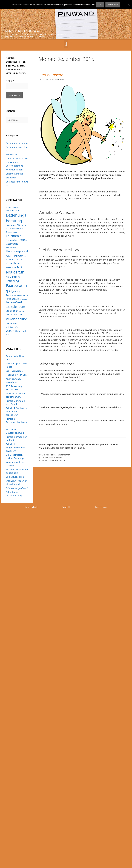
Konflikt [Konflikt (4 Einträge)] (13, 260)
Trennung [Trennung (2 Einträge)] (22, 311)
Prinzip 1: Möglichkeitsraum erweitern (15, 447)
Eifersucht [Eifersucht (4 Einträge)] (22, 225)
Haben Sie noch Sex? (17, 375)
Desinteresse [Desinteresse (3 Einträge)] (11, 225)
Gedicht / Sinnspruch (17, 158)
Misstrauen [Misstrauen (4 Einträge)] (11, 267)
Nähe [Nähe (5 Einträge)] (9, 277)
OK (100, 5)
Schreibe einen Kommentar (54, 461)
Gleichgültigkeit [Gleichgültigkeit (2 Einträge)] (11, 247)
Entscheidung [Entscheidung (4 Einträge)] (17, 229)
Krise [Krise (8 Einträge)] (9, 263)
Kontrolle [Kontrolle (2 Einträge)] (20, 260)
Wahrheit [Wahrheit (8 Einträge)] (12, 331)
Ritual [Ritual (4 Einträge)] (9, 299)
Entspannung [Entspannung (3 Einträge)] (11, 232)
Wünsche (58, 458)
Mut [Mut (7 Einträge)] (20, 267)
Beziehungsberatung (17, 143)
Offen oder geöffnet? (17, 488)
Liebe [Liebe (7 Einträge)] (16, 263)
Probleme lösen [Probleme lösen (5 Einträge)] (14, 295)
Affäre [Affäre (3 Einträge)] (8, 208)
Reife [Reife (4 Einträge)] (25, 295)
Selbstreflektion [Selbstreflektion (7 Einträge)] (15, 302)
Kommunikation (49, 455)
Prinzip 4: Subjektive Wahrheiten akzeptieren (16, 411)
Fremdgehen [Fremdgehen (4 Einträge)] (12, 240)
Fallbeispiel (12, 154)
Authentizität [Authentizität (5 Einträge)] (13, 211)
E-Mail (10, 81)
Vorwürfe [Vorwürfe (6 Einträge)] (11, 324)
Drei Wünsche (51, 75)
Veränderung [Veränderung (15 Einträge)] (17, 319)
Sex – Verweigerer (15, 371)
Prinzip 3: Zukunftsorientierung (16, 422)
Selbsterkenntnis (64, 455)
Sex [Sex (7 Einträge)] (8, 307)
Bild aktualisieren (15, 477)
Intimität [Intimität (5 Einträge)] (19, 256)
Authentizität (47, 458)
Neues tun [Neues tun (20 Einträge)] (15, 272)
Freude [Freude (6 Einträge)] (23, 240)
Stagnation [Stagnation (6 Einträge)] (12, 311)
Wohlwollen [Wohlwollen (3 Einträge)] (23, 331)
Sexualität (11, 178)
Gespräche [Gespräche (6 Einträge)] (12, 244)
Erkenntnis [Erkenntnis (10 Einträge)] (13, 236)
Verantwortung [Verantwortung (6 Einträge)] (15, 314)
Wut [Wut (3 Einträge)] (8, 335)
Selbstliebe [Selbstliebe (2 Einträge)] (23, 299)
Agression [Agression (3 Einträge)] (15, 208)
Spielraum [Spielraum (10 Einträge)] (18, 307)
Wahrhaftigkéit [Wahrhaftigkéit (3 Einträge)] (12, 327)
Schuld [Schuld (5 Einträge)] (15, 299)
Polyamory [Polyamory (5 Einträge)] (14, 291)
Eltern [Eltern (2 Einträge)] (8, 229)
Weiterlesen (113, 5)
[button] (66, 44)
